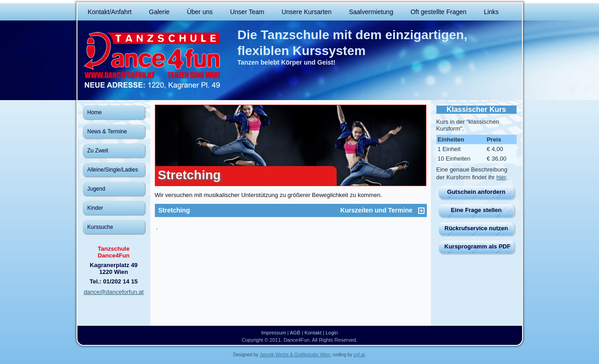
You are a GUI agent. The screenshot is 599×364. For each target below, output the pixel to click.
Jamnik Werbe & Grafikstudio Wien (295, 355)
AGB (295, 333)
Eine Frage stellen (476, 210)
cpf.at (359, 355)
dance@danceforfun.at (114, 292)
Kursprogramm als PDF (478, 246)
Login (332, 333)
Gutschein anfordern (476, 192)
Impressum (273, 333)
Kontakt (313, 333)
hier (501, 177)
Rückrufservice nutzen (476, 228)
